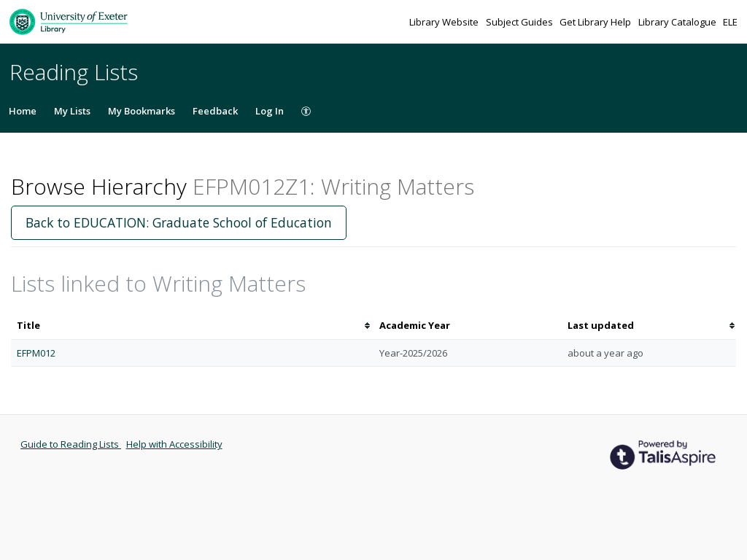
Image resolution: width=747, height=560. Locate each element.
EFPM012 (36, 353)
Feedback (215, 111)
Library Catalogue (678, 22)
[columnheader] (192, 326)
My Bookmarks (142, 111)
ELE (730, 22)
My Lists (72, 111)
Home (23, 111)
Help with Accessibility (174, 444)
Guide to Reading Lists (71, 444)
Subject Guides (520, 22)
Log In (270, 111)
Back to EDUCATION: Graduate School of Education (179, 222)
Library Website (445, 22)
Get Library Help (596, 22)
